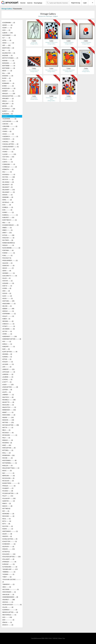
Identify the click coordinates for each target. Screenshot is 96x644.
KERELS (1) (7, 344)
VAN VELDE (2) (8, 594)
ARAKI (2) (8, 43)
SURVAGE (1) (8, 564)
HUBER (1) (6, 319)
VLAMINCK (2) (10, 610)
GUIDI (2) (7, 296)
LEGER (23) (8, 384)
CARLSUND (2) (10, 126)
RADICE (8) (7, 506)
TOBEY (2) (7, 577)
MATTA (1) (8, 428)
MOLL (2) (6, 453)
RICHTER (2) (8, 526)
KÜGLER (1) (8, 362)
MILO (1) (6, 438)
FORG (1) (7, 255)
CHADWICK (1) (10, 136)
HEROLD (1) (8, 311)
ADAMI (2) (7, 25)
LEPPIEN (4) (7, 390)
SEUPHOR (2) (8, 546)
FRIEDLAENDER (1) (10, 260)
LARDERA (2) (8, 374)
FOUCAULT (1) (7, 258)
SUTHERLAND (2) (10, 567)
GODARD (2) (8, 283)
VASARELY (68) (9, 600)
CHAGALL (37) (8, 142)
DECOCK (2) (8, 179)
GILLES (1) (6, 278)
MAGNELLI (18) (9, 400)
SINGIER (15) (8, 549)
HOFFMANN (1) (9, 314)
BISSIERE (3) (8, 76)
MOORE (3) (7, 458)
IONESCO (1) (8, 324)
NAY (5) (8, 473)
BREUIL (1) (8, 101)
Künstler (23, 3)
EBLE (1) (6, 222)
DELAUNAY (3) (8, 192)
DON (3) (7, 210)
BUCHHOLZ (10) (9, 109)
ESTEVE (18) (8, 235)
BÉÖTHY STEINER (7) (10, 58)
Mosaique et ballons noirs (51, 42)
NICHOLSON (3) (8, 478)
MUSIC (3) (7, 471)
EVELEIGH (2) (8, 238)
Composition (86, 70)
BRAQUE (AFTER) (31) (11, 96)
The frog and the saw (34, 70)
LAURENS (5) (8, 377)
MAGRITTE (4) (8, 402)
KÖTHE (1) (7, 359)
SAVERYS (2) (7, 536)
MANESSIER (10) (9, 410)
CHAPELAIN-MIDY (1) (10, 147)
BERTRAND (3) (9, 68)
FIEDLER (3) (8, 245)
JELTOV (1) (7, 331)
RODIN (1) (8, 529)
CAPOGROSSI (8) (10, 121)
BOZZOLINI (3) (9, 88)
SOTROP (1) (6, 552)
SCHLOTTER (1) (10, 541)
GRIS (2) (6, 291)
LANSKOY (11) (8, 369)
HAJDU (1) (7, 298)
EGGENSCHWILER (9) (10, 225)
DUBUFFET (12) (8, 217)
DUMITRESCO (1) (10, 220)
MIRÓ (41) (7, 445)
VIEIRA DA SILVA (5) (12, 605)
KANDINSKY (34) (10, 336)
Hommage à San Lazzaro (51, 70)
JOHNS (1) (7, 334)
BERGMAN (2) (9, 63)
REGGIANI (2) (8, 516)
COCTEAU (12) (8, 157)
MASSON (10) (8, 420)
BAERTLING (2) (8, 48)
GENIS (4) (7, 271)
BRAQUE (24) (9, 93)
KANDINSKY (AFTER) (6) (12, 339)
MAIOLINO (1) (8, 405)
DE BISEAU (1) (9, 174)
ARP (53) (6, 45)
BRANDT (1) (8, 91)
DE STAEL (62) (9, 177)
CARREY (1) (8, 129)
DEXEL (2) (7, 200)
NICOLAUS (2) (8, 481)
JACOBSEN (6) (8, 329)
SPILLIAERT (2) (8, 559)
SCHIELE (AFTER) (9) (10, 539)
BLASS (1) (6, 78)
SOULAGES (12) (9, 554)
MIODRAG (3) (7, 443)
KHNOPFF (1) (9, 347)
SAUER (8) (7, 534)
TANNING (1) (9, 572)
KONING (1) (7, 357)
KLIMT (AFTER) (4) (10, 352)
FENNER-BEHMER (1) (9, 243)
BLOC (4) (7, 81)
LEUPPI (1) (7, 392)
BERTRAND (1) (9, 66)
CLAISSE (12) (9, 154)
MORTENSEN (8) (9, 460)
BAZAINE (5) (7, 55)
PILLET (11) (8, 496)
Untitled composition (69, 42)
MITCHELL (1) (8, 450)
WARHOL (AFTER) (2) (10, 612)
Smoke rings (34, 42)
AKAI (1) (6, 30)
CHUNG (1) (8, 152)
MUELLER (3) (7, 465)
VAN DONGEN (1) (9, 592)
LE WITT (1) (7, 382)
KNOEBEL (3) (7, 354)
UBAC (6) (7, 587)
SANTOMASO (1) (10, 531)
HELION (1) (7, 306)
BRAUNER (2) (8, 98)
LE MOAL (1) (7, 379)
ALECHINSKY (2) (9, 35)
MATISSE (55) (8, 422)
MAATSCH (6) (8, 397)
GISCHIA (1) (7, 281)
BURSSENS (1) (7, 114)
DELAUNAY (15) (9, 190)
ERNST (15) (7, 233)
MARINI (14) (8, 417)
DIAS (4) (7, 205)
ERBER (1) (7, 230)
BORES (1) (8, 86)
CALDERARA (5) (9, 119)
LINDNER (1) (8, 395)
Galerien (30, 3)
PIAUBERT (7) (8, 488)
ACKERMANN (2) (9, 23)
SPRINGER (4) (9, 562)
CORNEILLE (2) (10, 167)
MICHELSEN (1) (10, 435)
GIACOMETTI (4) (10, 276)
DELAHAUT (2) (7, 185)
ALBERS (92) (7, 33)
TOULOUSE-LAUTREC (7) (11, 581)
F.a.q (64, 638)
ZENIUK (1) (7, 622)
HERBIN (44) (8, 309)
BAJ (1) (6, 50)
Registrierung (76, 3)
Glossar (60, 638)
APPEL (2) (7, 40)
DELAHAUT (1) (7, 187)
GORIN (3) (7, 288)
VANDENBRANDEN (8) (10, 597)
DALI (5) (7, 172)
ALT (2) (6, 38)
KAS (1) (7, 341)
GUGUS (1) (7, 293)
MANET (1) (8, 412)
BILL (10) (6, 73)
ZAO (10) (7, 617)
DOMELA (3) (8, 207)
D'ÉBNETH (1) (8, 169)
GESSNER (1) (8, 273)
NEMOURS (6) (8, 476)
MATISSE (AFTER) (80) (11, 425)
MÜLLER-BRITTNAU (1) (11, 468)
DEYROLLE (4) (8, 202)
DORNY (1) (8, 212)
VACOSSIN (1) (10, 589)
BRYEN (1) (7, 106)
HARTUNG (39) (8, 301)
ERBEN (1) (7, 228)
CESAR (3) (8, 134)
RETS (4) (6, 524)
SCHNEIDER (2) (9, 544)
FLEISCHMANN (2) (11, 248)
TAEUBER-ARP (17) (10, 569)
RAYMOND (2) (8, 514)
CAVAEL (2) (7, 131)
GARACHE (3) (8, 266)
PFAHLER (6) (9, 486)
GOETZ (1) (7, 286)
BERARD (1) (8, 61)
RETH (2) (7, 521)
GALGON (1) (7, 263)
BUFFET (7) (8, 111)
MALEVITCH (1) (9, 407)
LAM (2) (7, 367)
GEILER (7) (8, 268)
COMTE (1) (8, 162)
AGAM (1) (7, 28)
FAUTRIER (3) (8, 240)
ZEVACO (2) (8, 625)
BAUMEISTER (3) (9, 53)
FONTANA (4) (8, 250)
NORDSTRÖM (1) (11, 483)
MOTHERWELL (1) (10, 463)
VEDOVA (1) (8, 602)
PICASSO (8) (8, 491)
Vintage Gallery (7, 9)
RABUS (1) (7, 503)
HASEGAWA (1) (9, 303)
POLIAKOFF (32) (9, 498)
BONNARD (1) (8, 83)
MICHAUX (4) (8, 433)
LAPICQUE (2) (9, 372)
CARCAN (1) (7, 124)
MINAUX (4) (8, 440)
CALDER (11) (9, 116)
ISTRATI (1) (9, 326)
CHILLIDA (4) (9, 149)
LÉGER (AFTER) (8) (10, 387)
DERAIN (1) (7, 195)
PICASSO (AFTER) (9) (10, 493)
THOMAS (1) (8, 574)
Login (85, 3)
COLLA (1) (7, 159)
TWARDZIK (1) (8, 584)
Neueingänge (38, 3)
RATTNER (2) (6, 508)
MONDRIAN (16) (8, 455)
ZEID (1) (8, 620)
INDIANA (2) (8, 321)
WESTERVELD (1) (9, 615)
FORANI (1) (9, 253)
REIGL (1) (6, 519)
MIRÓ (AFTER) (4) (9, 448)
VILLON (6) (8, 607)
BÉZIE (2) (7, 71)
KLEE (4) (6, 349)
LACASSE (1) (8, 364)
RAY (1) (6, 511)
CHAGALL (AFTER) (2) (10, 144)
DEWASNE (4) (8, 197)
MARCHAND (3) (9, 415)
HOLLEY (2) (8, 316)
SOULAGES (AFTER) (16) (11, 557)
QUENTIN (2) (9, 501)
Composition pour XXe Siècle (51, 98)
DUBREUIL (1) (10, 215)
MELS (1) (6, 430)
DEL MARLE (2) (8, 182)
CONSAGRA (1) (9, 164)
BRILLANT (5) (8, 104)
